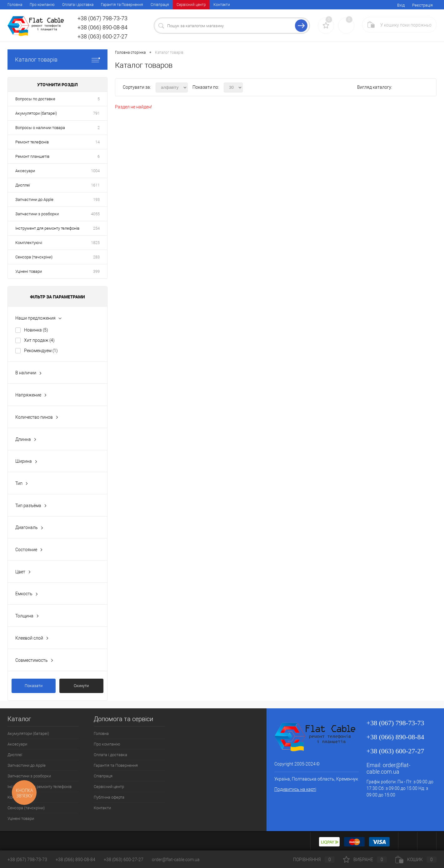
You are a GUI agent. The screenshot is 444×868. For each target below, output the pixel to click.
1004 (95, 171)
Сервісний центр (191, 5)
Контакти (222, 5)
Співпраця (160, 5)
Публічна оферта (109, 797)
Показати (34, 686)
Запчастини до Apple (34, 200)
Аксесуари (25, 171)
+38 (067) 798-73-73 (27, 860)
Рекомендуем (41, 351)
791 (96, 113)
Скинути (81, 686)
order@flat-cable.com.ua (388, 768)
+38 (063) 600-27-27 (124, 860)
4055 (95, 214)
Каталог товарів (57, 60)
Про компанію (42, 5)
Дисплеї (23, 185)
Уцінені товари (29, 271)
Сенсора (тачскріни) (34, 257)
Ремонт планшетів (32, 156)
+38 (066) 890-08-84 (75, 860)
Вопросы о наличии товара (40, 128)
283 (96, 257)
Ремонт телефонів (32, 142)
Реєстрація (422, 5)
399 (96, 271)
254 (96, 228)
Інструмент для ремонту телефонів (47, 228)
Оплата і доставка (78, 5)
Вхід (401, 5)
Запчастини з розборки (37, 214)
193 (96, 200)
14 (97, 142)
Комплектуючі (29, 243)
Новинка (36, 330)
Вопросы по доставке (35, 99)
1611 (95, 185)
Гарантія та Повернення (122, 5)
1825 (95, 243)
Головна (15, 5)
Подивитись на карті (295, 789)
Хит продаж (39, 340)
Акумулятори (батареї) (36, 113)
